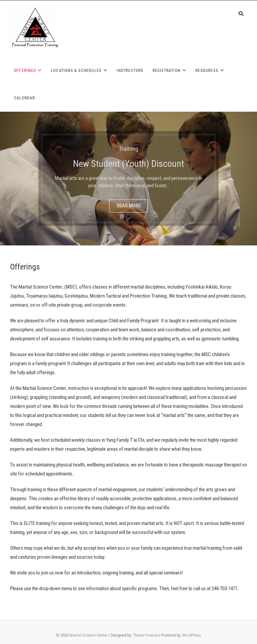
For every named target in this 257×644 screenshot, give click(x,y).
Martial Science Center (89, 635)
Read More (129, 206)
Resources (207, 71)
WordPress (192, 635)
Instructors (130, 71)
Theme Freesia (145, 635)
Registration (166, 71)
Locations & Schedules (76, 71)
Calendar (25, 98)
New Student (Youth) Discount (128, 164)
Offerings (25, 71)
